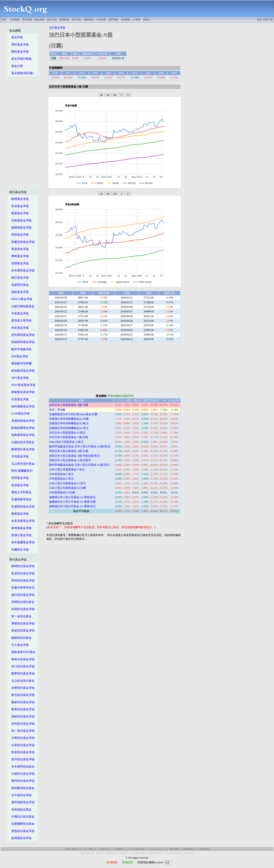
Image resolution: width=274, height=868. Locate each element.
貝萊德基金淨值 (20, 220)
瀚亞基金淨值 (19, 278)
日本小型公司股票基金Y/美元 (67, 470)
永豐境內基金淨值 (22, 688)
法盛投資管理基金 (22, 442)
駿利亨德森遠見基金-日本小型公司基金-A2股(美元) (80, 446)
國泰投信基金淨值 (22, 702)
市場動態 (15, 20)
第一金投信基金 (20, 616)
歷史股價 (27, 20)
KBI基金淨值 (19, 356)
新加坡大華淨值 (20, 320)
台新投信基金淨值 (22, 745)
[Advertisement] (163, 9)
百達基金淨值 (19, 399)
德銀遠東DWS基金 (22, 652)
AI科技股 (101, 20)
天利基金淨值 (19, 456)
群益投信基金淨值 (22, 630)
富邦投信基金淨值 (22, 759)
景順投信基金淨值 (22, 831)
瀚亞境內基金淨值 (22, 595)
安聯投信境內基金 (22, 602)
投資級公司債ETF (155, 853)
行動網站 (119, 849)
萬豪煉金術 (111, 853)
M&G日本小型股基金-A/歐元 (66, 442)
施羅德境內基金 (20, 638)
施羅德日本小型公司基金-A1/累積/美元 (72, 506)
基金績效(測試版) (21, 73)
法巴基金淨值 (57, 28)
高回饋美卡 (123, 853)
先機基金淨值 (19, 550)
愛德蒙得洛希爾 (20, 363)
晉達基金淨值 (19, 249)
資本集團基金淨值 (22, 542)
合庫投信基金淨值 (22, 738)
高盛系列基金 (19, 285)
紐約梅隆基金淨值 (22, 406)
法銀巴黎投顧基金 (22, 306)
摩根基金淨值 (19, 256)
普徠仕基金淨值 (20, 535)
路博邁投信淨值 (20, 838)
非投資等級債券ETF (174, 853)
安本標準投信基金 (22, 767)
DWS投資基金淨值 (22, 385)
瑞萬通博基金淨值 (22, 435)
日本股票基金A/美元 (61, 479)
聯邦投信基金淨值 (22, 781)
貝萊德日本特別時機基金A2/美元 (69, 428)
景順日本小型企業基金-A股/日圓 (69, 451)
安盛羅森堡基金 (20, 499)
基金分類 (52, 20)
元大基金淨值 (19, 645)
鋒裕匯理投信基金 (22, 788)
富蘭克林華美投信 (22, 588)
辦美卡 (147, 20)
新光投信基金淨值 (22, 695)
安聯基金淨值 (19, 263)
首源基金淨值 (19, 485)
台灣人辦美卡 (72, 849)
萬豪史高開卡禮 (87, 853)
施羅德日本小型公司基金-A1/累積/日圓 (72, 502)
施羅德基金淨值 (20, 228)
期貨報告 (89, 20)
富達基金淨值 (19, 206)
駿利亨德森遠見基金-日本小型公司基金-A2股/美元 (79, 465)
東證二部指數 (57, 410)
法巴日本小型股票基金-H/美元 (67, 433)
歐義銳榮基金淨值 (22, 428)
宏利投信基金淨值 (22, 724)
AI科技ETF (190, 853)
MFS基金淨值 (19, 378)
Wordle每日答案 (136, 849)
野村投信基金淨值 (22, 580)
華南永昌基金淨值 (22, 659)
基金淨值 (39, 20)
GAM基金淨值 (19, 413)
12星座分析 (104, 849)
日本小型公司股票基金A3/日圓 (67, 488)
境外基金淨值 (19, 44)
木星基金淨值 (19, 313)
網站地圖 (174, 849)
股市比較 (76, 20)
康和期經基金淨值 (22, 802)
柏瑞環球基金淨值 (22, 342)
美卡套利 (100, 853)
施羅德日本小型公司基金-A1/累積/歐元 (72, 497)
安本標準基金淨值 (22, 270)
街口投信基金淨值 (22, 666)
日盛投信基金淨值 (22, 774)
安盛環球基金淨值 (22, 507)
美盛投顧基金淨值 (22, 421)
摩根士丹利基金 (20, 492)
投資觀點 (126, 20)
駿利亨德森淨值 (20, 349)
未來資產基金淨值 (22, 521)
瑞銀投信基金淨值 (22, 716)
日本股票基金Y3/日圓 (62, 492)
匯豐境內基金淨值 (22, 673)
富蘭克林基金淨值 (22, 242)
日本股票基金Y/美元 (61, 474)
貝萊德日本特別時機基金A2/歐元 (69, 423)
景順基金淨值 (19, 235)
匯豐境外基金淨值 (22, 449)
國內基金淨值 (19, 52)
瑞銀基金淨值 (19, 292)
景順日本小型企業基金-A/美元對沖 (70, 460)
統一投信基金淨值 (22, 731)
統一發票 (89, 849)
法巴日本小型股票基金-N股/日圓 (69, 405)
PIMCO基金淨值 (21, 299)
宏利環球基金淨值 (22, 335)
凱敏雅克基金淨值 (22, 392)
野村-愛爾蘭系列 (21, 471)
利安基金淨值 (19, 328)
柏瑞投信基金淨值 (22, 609)
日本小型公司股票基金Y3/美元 (67, 483)
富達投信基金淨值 (22, 573)
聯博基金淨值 (19, 199)
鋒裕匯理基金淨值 (22, 371)
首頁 (4, 20)
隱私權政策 (189, 849)
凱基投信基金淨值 (22, 752)
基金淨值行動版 (20, 59)
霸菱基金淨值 (19, 213)
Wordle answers (157, 849)
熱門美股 (113, 20)
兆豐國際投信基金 (22, 824)
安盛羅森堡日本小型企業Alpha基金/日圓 (73, 414)
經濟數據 (64, 20)
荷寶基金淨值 (19, 478)
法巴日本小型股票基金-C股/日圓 (69, 437)
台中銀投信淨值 (20, 795)
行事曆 (137, 20)
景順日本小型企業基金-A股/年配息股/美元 (74, 456)
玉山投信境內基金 (22, 681)
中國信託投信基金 (22, 817)
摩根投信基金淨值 (22, 623)
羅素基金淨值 (19, 514)
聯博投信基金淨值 (22, 566)
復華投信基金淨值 (22, 709)
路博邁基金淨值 (20, 528)
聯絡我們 (204, 849)
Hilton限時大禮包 (138, 853)
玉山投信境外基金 (22, 464)
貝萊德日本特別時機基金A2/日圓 (69, 419)
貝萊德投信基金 (20, 810)
